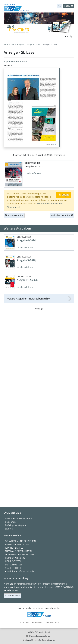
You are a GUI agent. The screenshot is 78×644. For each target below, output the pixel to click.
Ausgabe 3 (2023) (34, 44)
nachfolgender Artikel (62, 215)
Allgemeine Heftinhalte (15, 61)
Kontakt (25, 623)
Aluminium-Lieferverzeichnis (20, 571)
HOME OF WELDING (15, 558)
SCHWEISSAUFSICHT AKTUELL (20, 554)
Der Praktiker (9, 44)
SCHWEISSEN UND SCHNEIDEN (20, 541)
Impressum (38, 623)
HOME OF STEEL (13, 561)
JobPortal (10, 529)
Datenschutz (53, 623)
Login (64, 195)
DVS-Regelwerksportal (16, 525)
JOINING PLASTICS (14, 548)
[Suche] (60, 6)
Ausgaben (21, 44)
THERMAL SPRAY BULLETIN (18, 551)
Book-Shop (10, 522)
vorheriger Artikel (14, 215)
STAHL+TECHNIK (13, 568)
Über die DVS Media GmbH (19, 518)
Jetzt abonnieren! (13, 596)
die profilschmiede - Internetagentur (40, 640)
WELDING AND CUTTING (17, 544)
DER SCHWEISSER (14, 565)
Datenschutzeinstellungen (40, 636)
